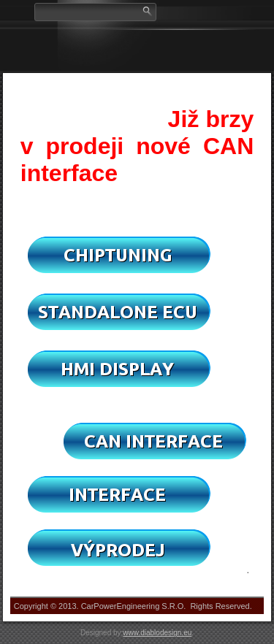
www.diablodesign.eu (157, 633)
